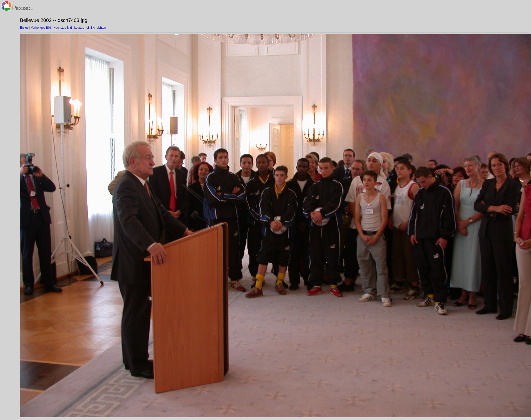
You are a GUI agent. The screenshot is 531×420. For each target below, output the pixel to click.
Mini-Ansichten (96, 28)
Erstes (24, 28)
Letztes (79, 28)
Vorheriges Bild (41, 28)
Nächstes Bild (63, 28)
